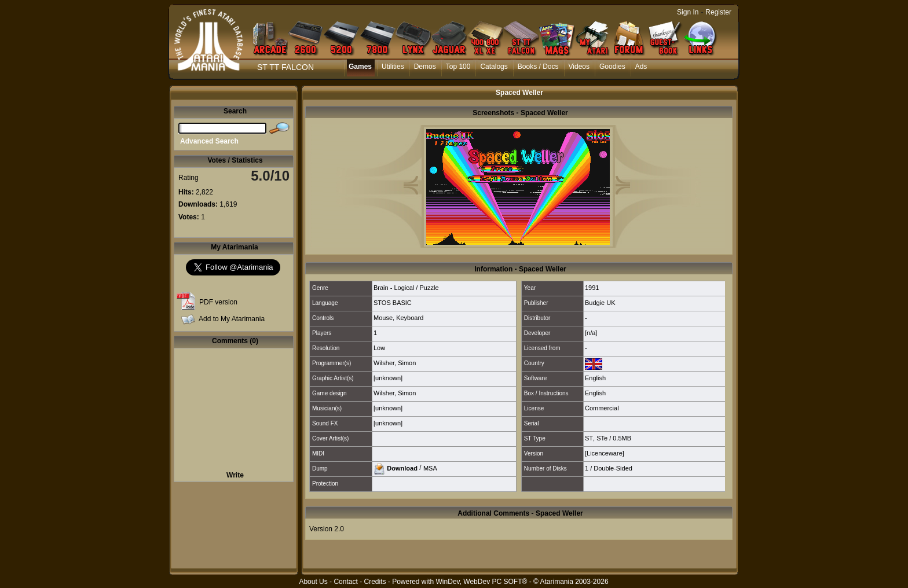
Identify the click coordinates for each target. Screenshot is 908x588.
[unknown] (388, 378)
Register (718, 12)
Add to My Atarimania (232, 319)
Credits (375, 582)
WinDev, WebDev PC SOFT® (482, 582)
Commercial (602, 408)
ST (589, 438)
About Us (313, 582)
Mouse (383, 318)
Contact (345, 582)
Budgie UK (600, 303)
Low (379, 348)
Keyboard (410, 318)
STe (602, 438)
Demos (425, 67)
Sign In (688, 12)
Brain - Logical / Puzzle (406, 288)
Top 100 (458, 67)
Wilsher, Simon (395, 363)
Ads (641, 67)
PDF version (218, 302)
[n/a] (591, 333)
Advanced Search (209, 141)
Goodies (612, 67)
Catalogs (494, 67)
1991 (592, 288)
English (595, 378)
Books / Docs (538, 67)
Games (360, 67)
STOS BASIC (393, 303)
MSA (430, 468)
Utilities (393, 67)
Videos (579, 67)
